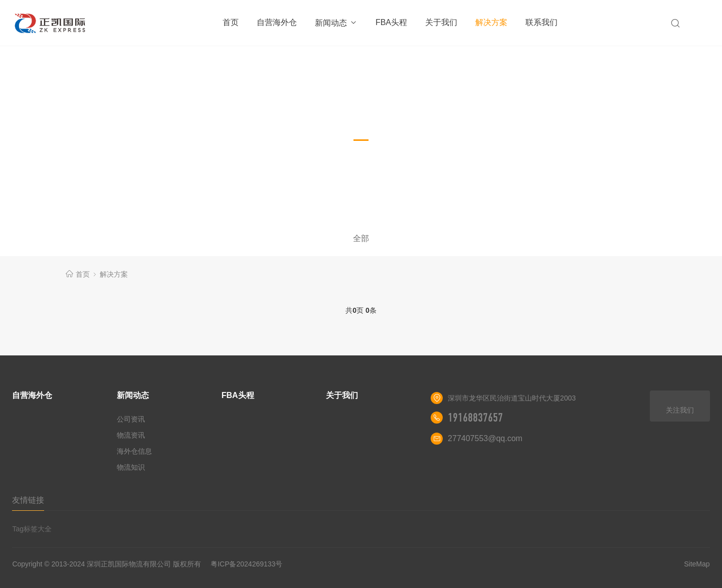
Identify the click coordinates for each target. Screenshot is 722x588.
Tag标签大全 (32, 529)
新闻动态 (336, 23)
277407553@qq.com (485, 438)
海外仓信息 (134, 451)
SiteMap (697, 564)
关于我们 (441, 22)
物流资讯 (131, 435)
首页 (231, 22)
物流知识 (131, 467)
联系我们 (541, 22)
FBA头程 (391, 22)
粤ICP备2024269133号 (246, 564)
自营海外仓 (277, 22)
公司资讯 (131, 419)
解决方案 (491, 22)
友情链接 (28, 500)
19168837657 (475, 418)
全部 (361, 238)
